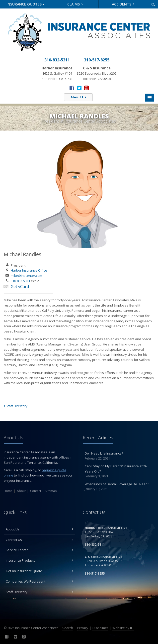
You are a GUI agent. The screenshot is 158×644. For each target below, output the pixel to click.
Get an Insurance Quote (39, 571)
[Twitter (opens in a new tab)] (79, 88)
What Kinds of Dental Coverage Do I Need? (118, 487)
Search (68, 628)
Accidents (123, 4)
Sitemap (51, 491)
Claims (75, 4)
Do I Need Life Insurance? (118, 456)
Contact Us (39, 540)
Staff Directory (16, 406)
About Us (78, 97)
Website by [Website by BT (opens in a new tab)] (123, 628)
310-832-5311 (20, 281)
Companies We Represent (39, 581)
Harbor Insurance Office (29, 270)
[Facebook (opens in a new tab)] (72, 88)
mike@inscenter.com (26, 276)
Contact (36, 491)
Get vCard (20, 287)
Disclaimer (100, 628)
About (21, 491)
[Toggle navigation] (150, 98)
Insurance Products (39, 560)
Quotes (26, 4)
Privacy (83, 628)
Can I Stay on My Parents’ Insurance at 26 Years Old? (118, 471)
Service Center (39, 550)
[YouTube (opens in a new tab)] (86, 88)
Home (8, 491)
